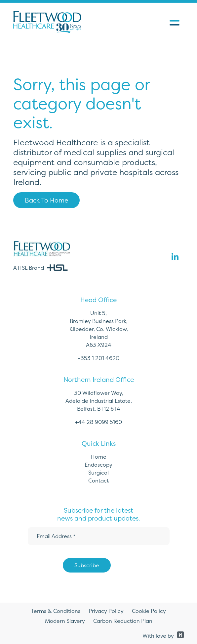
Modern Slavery (65, 621)
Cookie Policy (149, 611)
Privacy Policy (106, 611)
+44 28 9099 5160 (98, 422)
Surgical (98, 473)
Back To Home (46, 200)
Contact (98, 481)
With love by (163, 636)
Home (99, 457)
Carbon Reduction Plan (123, 621)
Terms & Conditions (56, 611)
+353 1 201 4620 (98, 358)
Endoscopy (98, 465)
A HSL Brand (40, 268)
